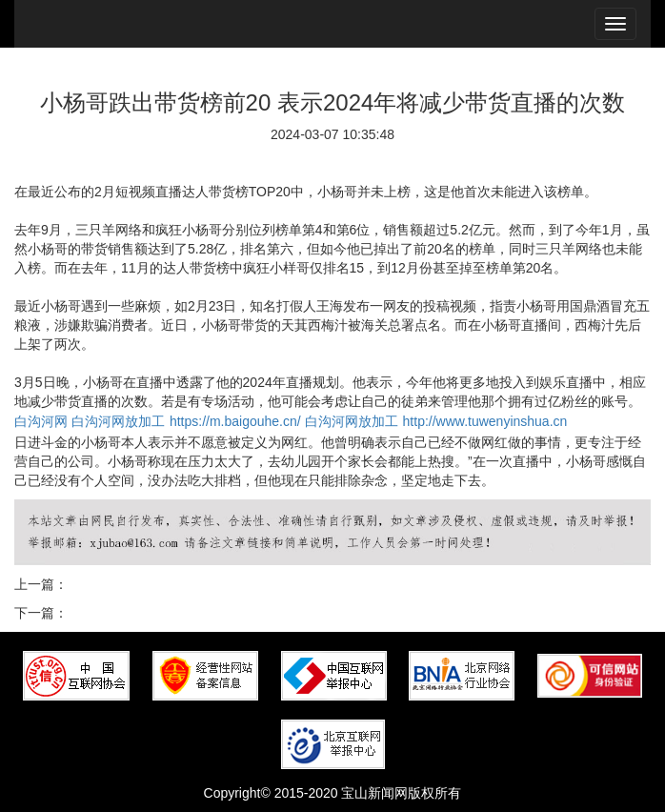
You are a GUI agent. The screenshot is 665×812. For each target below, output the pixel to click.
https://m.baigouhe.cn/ (235, 421)
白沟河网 (41, 421)
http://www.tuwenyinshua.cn (485, 421)
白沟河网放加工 (118, 421)
